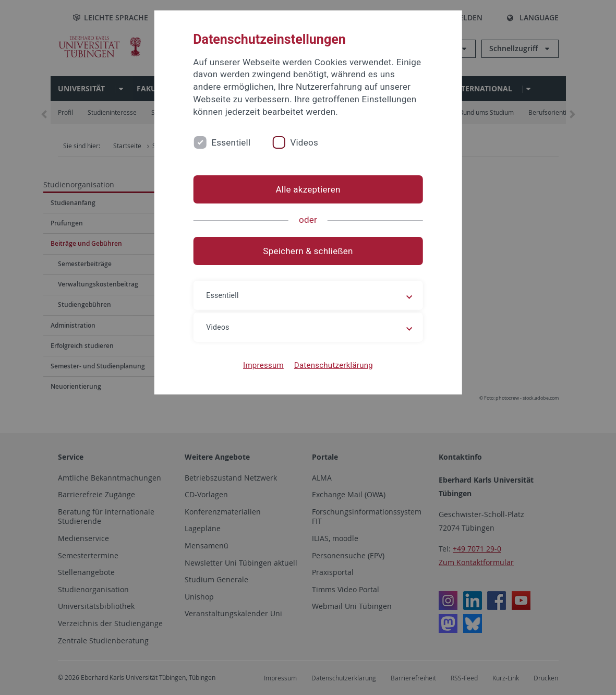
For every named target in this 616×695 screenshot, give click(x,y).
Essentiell (231, 142)
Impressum (263, 365)
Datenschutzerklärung (334, 365)
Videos (304, 142)
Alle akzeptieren (308, 189)
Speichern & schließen (308, 251)
